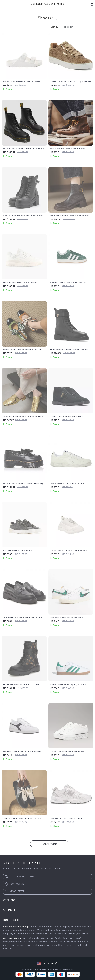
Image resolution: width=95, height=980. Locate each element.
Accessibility (67, 969)
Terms (50, 969)
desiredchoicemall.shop (16, 927)
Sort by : (55, 27)
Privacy (56, 969)
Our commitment (13, 938)
